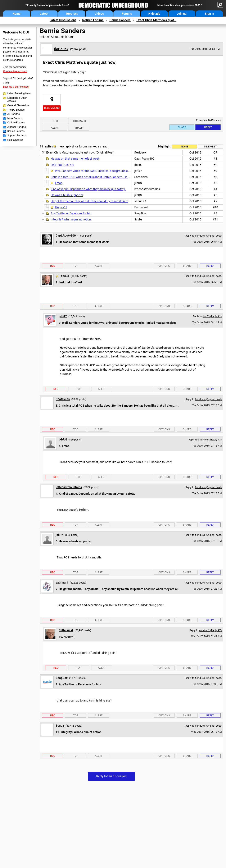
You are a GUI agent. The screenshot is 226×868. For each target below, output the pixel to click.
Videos (99, 14)
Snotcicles (63, 399)
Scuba (60, 726)
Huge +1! (61, 207)
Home (17, 14)
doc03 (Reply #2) (212, 316)
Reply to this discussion (111, 776)
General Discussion (18, 105)
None (185, 147)
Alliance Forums (17, 127)
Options (164, 266)
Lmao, (59, 183)
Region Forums (16, 131)
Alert (55, 128)
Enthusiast (66, 630)
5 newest (210, 147)
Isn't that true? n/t (62, 165)
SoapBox (62, 678)
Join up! (182, 14)
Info (55, 121)
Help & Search (15, 140)
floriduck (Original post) (208, 236)
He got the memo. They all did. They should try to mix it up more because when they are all (108, 201)
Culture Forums (16, 123)
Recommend (52, 108)
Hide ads (154, 14)
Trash (79, 128)
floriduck (61, 49)
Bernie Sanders (120, 20)
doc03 (65, 276)
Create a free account (15, 71)
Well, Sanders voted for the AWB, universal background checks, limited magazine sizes (110, 171)
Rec (53, 266)
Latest (44, 14)
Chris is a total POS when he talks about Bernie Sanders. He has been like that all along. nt (108, 177)
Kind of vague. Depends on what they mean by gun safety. (88, 189)
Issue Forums (15, 118)
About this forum (62, 37)
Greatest (72, 14)
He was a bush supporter (67, 195)
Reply (208, 127)
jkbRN (63, 439)
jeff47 (63, 316)
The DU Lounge (16, 110)
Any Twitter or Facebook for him (71, 213)
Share (182, 127)
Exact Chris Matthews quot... (156, 20)
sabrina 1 (62, 583)
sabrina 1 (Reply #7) (210, 630)
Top (76, 266)
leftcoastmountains (69, 487)
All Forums (13, 114)
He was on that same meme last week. (75, 159)
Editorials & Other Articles (17, 100)
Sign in (209, 14)
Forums (127, 14)
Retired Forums (93, 20)
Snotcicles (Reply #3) (210, 440)
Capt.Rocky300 (66, 236)
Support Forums (17, 136)
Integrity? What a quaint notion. (71, 219)
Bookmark (79, 121)
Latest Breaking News (19, 93)
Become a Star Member (16, 87)
